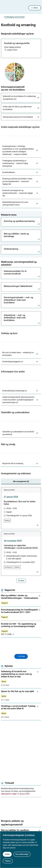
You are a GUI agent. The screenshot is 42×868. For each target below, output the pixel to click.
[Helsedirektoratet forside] (4, 8)
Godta (7, 854)
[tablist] (21, 481)
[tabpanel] (21, 535)
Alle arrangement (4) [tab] (21, 481)
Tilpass (8, 861)
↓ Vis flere (21, 656)
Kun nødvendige (22, 854)
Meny (36, 8)
